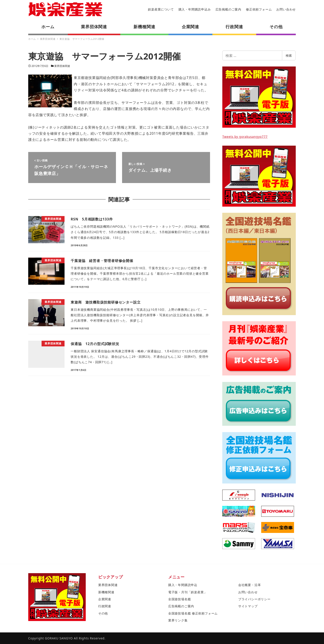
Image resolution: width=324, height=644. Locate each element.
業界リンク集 (178, 620)
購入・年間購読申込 (183, 585)
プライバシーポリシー (254, 599)
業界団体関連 (62, 66)
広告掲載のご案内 (228, 9)
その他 (103, 613)
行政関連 (105, 606)
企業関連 (105, 599)
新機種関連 (106, 592)
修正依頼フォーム (259, 9)
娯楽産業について (161, 9)
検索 (289, 55)
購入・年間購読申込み (195, 9)
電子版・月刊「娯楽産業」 (188, 592)
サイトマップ (248, 606)
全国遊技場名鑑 (180, 599)
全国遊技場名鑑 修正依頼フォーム (193, 613)
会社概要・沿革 (250, 585)
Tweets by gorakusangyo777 (245, 137)
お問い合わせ (286, 9)
